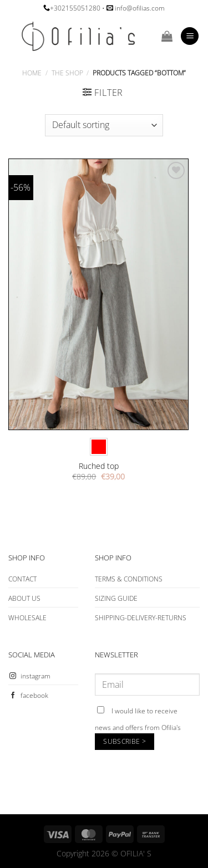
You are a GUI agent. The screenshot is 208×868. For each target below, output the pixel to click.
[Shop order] (104, 125)
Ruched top (99, 466)
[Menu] (190, 36)
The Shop (67, 73)
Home (32, 73)
